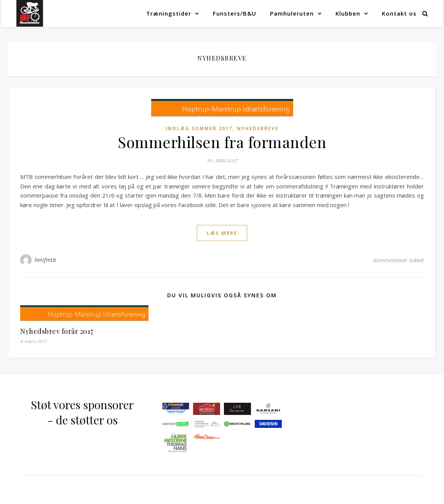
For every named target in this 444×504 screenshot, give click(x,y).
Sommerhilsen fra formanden (222, 142)
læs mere (222, 233)
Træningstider (169, 13)
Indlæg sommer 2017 (199, 128)
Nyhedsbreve (258, 128)
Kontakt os (399, 13)
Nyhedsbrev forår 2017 (57, 331)
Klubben (348, 13)
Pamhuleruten (292, 13)
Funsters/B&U (235, 13)
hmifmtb (46, 260)
